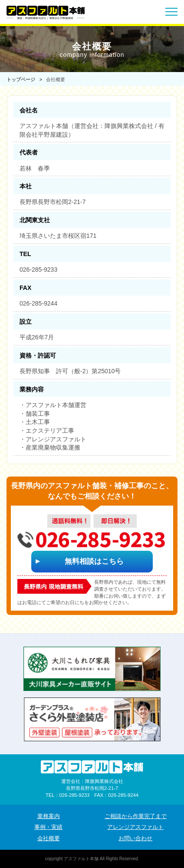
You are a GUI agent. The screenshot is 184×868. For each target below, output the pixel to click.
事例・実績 (48, 827)
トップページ (21, 79)
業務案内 (49, 816)
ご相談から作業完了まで (136, 816)
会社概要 (49, 838)
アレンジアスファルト (135, 827)
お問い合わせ (135, 838)
